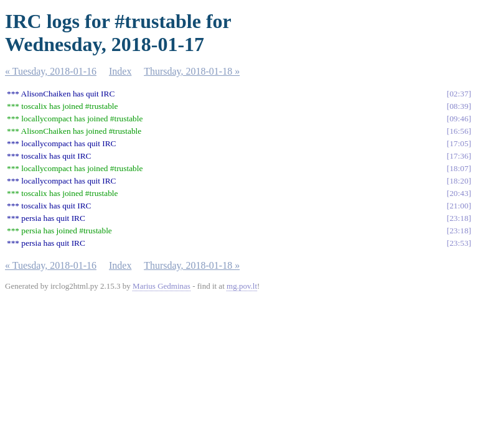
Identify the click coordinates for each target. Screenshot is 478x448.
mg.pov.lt (242, 286)
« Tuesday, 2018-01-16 (51, 71)
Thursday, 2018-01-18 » (192, 71)
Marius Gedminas (162, 286)
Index (120, 71)
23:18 (459, 218)
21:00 (459, 206)
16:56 (459, 131)
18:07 (459, 168)
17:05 (459, 143)
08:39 (459, 106)
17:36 (459, 156)
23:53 (459, 243)
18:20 (459, 181)
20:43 (459, 193)
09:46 (459, 119)
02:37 (459, 94)
